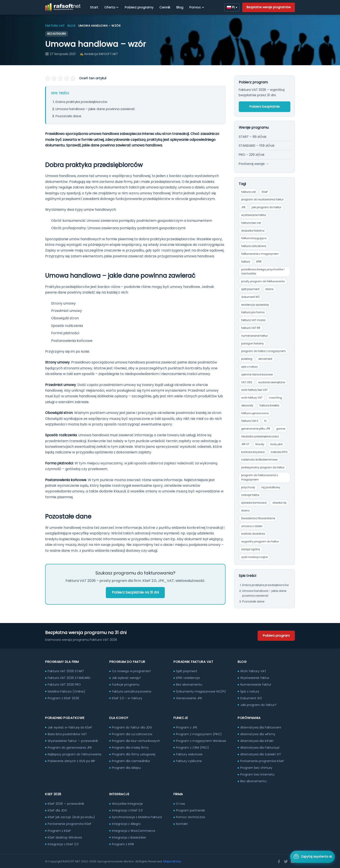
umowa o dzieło (252, 526)
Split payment (187, 671)
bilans (270, 289)
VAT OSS (247, 382)
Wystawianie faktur (255, 678)
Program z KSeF (59, 831)
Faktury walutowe (189, 754)
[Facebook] (279, 862)
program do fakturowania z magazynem (259, 477)
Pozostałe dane (68, 116)
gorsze (281, 429)
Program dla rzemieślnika (131, 761)
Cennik (165, 7)
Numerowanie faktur (256, 685)
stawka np (280, 503)
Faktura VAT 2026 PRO (64, 685)
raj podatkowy (271, 487)
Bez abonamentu (189, 685)
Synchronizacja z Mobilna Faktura (137, 817)
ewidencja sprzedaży (255, 305)
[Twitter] (286, 862)
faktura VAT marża (253, 320)
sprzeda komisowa (254, 503)
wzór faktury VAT (252, 398)
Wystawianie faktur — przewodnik (73, 741)
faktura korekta (269, 405)
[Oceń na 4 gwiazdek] (66, 78)
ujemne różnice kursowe (257, 374)
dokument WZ (250, 297)
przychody (248, 487)
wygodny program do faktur (260, 541)
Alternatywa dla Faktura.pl (260, 748)
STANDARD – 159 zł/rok (257, 145)
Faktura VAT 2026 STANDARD (69, 678)
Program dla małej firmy (130, 748)
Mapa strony (172, 861)
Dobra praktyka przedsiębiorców (81, 102)
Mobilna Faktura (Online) (66, 691)
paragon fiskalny (253, 343)
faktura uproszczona (255, 413)
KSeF (265, 192)
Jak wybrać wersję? (126, 678)
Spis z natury (250, 691)
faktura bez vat (251, 223)
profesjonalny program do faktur (263, 467)
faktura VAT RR (251, 328)
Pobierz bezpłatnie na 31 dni (135, 592)
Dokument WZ (251, 698)
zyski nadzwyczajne (254, 557)
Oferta (111, 7)
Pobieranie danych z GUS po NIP (71, 761)
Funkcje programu (126, 685)
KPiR (259, 262)
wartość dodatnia (253, 534)
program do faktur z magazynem (263, 351)
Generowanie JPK (189, 698)
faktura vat (248, 192)
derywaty (247, 405)
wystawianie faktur (254, 215)
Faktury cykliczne (189, 761)
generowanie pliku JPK (256, 429)
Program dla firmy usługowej (134, 754)
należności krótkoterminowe (259, 460)
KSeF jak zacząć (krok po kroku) (71, 817)
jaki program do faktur (266, 207)
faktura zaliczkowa (254, 246)
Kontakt (182, 824)
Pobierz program (276, 635)
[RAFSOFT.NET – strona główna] (63, 7)
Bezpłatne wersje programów (269, 7)
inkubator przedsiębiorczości (260, 436)
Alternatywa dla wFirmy (258, 734)
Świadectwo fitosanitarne (258, 518)
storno (245, 510)
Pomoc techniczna (190, 817)
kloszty (260, 444)
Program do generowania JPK (70, 748)
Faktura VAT (55, 26)
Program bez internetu (257, 774)
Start (94, 7)
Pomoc (197, 7)
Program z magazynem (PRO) (199, 734)
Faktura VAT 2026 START (66, 671)
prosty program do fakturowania (263, 281)
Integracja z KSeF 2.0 (63, 844)
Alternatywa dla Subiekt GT (261, 754)
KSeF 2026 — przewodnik (66, 804)
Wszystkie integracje (127, 804)
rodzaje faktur (250, 495)
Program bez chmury (256, 768)
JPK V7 (245, 444)
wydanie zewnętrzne (272, 382)
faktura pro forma (253, 312)
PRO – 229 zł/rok (252, 155)
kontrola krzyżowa (253, 452)
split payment (250, 289)
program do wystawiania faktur (262, 199)
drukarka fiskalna (253, 231)
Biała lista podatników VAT (67, 734)
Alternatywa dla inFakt (257, 741)
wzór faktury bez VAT (254, 390)
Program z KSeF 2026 (63, 698)
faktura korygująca (254, 238)
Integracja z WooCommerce (134, 831)
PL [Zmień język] (232, 7)
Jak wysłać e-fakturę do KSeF (70, 727)
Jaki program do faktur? (258, 705)
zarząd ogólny (251, 549)
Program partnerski (190, 810)
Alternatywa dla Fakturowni (261, 727)
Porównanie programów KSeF (262, 761)
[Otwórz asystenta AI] (312, 857)
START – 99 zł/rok (253, 137)
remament (265, 359)
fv (266, 421)
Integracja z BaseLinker (129, 837)
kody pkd (276, 444)
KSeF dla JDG (57, 810)
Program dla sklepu (126, 768)
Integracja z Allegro (126, 824)
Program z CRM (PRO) (193, 748)
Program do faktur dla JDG (132, 727)
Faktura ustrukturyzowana (132, 691)
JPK (243, 207)
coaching (275, 398)
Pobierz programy (139, 7)
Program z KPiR (123, 844)
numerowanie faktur (254, 336)
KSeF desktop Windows (65, 837)
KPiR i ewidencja (188, 678)
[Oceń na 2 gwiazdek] (54, 78)
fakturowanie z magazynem (260, 254)
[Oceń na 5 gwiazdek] (72, 78)
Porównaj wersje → (254, 164)
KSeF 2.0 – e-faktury (127, 698)
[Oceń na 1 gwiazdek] (48, 78)
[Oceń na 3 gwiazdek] (60, 78)
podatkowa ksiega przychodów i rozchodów (263, 272)
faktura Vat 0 (250, 421)
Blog (180, 7)
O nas (181, 804)
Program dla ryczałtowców (132, 734)
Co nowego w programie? (131, 671)
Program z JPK (187, 727)
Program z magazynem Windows (201, 741)
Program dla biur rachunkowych (136, 741)
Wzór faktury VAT (253, 671)
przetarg (247, 359)
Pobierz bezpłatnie (265, 106)
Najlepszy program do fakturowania (74, 754)
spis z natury (249, 367)
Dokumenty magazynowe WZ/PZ (201, 691)
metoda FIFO (279, 452)
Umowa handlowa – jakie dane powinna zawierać (95, 109)
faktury (246, 262)
